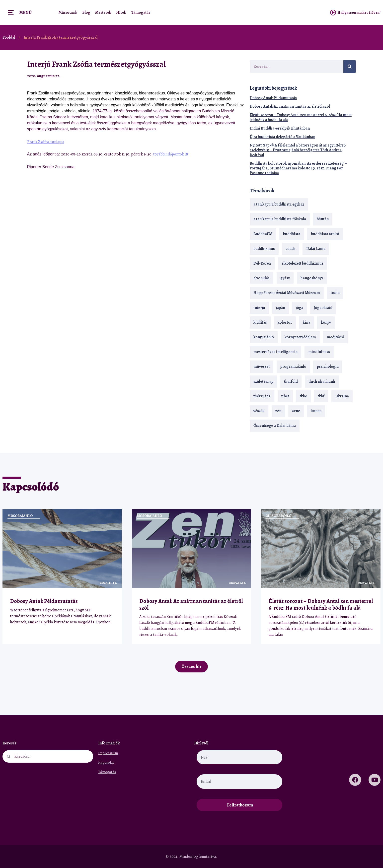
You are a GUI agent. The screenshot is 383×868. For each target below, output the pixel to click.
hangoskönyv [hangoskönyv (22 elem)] (312, 278)
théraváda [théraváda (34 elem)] (262, 396)
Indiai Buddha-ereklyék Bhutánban (280, 128)
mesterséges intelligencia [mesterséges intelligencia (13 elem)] (275, 352)
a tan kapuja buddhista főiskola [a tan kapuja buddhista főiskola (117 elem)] (280, 219)
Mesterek (103, 12)
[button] (228, 76)
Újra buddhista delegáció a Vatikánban (282, 137)
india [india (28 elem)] (335, 293)
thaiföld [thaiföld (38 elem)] (291, 381)
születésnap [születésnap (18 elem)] (263, 381)
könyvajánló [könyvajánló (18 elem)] (264, 337)
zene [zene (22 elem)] (296, 411)
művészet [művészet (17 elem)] (262, 366)
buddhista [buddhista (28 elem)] (292, 234)
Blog (86, 12)
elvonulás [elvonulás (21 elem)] (262, 278)
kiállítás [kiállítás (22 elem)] (260, 322)
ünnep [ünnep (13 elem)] (316, 411)
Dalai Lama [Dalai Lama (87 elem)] (316, 249)
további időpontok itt (171, 154)
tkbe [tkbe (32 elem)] (303, 396)
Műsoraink (68, 12)
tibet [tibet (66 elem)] (285, 396)
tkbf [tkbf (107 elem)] (321, 396)
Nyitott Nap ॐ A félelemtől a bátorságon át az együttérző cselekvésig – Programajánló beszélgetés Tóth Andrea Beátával (298, 150)
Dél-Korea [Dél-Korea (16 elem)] (262, 263)
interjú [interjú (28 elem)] (259, 308)
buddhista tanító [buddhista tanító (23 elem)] (325, 234)
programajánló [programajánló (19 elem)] (293, 366)
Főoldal (9, 37)
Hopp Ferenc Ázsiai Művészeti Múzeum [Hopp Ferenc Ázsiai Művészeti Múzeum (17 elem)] (287, 293)
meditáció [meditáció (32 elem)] (335, 337)
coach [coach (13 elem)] (291, 249)
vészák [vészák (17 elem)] (259, 411)
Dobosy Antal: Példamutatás (273, 98)
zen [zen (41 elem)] (278, 411)
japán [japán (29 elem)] (280, 308)
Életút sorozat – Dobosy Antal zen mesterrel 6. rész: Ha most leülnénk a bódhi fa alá (301, 117)
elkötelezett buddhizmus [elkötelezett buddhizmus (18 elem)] (303, 263)
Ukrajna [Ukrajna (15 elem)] (342, 396)
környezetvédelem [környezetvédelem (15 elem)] (300, 337)
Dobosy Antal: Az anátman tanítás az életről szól (290, 106)
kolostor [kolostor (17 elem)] (285, 322)
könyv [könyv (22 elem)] (326, 322)
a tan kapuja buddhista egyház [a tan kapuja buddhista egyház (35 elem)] (279, 204)
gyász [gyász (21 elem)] (285, 278)
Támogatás (141, 12)
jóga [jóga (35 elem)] (300, 308)
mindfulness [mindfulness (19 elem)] (319, 352)
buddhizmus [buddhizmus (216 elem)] (264, 249)
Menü (25, 12)
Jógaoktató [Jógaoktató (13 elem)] (323, 308)
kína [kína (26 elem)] (306, 322)
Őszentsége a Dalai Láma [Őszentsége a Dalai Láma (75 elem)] (275, 426)
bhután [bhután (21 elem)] (323, 219)
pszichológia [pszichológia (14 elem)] (328, 366)
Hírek (121, 12)
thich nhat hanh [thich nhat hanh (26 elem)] (322, 381)
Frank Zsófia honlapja (46, 142)
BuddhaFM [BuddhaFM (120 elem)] (263, 234)
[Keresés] (350, 67)
